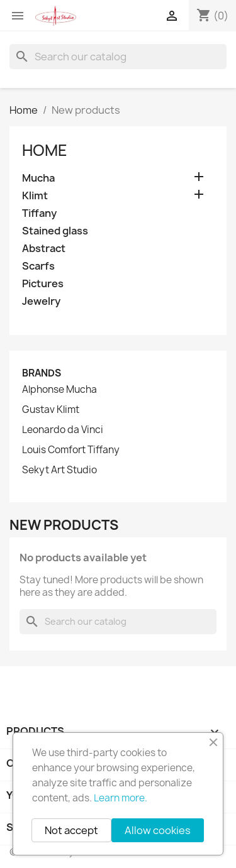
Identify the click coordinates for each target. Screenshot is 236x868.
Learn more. (121, 798)
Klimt (35, 196)
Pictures (43, 284)
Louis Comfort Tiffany (71, 450)
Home (45, 150)
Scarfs (38, 266)
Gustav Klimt (51, 410)
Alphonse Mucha (59, 390)
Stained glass (55, 231)
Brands (42, 373)
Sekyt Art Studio (59, 470)
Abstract (44, 249)
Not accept (71, 830)
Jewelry (41, 301)
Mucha (38, 178)
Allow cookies (158, 830)
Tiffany (39, 213)
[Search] (118, 57)
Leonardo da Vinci (63, 430)
